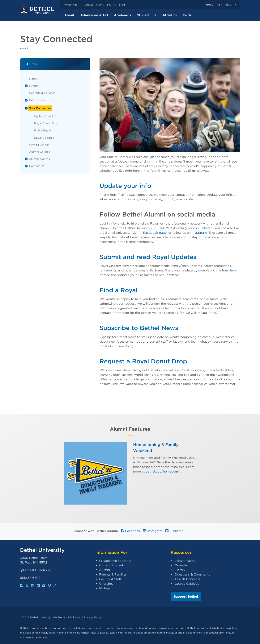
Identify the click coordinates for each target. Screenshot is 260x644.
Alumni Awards (39, 159)
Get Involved (38, 100)
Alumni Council (40, 152)
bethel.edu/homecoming (164, 471)
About (69, 15)
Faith (187, 15)
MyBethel (70, 5)
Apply (209, 5)
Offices (89, 5)
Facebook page (155, 233)
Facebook (130, 531)
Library (180, 570)
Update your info (125, 186)
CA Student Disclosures (67, 617)
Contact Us (37, 166)
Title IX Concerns (187, 579)
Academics (123, 15)
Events (111, 5)
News (100, 5)
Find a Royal (42, 130)
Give (228, 5)
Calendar (181, 565)
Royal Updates (44, 138)
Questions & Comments (192, 574)
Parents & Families (113, 574)
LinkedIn (206, 228)
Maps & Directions (35, 570)
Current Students (112, 565)
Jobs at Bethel (185, 561)
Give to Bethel (39, 145)
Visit (219, 5)
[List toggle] (26, 86)
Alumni (24, 48)
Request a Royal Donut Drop (143, 361)
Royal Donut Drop (46, 123)
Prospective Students (115, 561)
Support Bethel (186, 597)
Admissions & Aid (94, 15)
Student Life (147, 15)
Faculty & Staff (110, 579)
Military (104, 588)
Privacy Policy (92, 617)
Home (33, 79)
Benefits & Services (42, 93)
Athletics (170, 15)
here (233, 270)
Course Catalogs (187, 584)
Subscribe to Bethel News (139, 328)
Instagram (199, 233)
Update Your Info (46, 116)
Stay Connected (40, 108)
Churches (106, 584)
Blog (122, 5)
